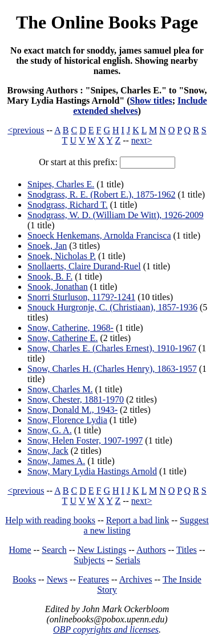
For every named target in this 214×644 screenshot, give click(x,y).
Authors (151, 550)
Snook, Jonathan (58, 287)
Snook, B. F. (50, 276)
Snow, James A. (56, 461)
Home (20, 550)
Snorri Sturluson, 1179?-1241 (81, 297)
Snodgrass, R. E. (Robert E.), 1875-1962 (102, 194)
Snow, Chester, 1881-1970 (76, 399)
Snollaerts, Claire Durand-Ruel (84, 266)
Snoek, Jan (47, 246)
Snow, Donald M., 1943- (72, 410)
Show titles (151, 101)
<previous (26, 130)
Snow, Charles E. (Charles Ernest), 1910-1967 (112, 348)
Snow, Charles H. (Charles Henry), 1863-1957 (112, 369)
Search (54, 550)
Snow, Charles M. (60, 389)
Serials (128, 560)
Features (94, 579)
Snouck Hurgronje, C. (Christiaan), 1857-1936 (112, 307)
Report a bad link (138, 520)
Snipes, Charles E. (61, 184)
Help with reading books (50, 520)
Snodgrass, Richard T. (68, 205)
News (57, 579)
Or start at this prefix (77, 162)
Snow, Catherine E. (62, 338)
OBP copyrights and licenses (106, 629)
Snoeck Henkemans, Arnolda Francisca (99, 235)
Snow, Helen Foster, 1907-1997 (85, 440)
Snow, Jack (48, 451)
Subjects (89, 560)
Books (24, 579)
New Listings (102, 550)
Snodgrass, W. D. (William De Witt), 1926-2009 (116, 215)
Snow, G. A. (50, 430)
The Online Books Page (107, 22)
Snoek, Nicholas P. (62, 256)
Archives (136, 579)
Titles (187, 550)
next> (142, 140)
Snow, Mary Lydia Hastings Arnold (92, 471)
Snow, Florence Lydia (67, 420)
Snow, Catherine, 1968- (70, 328)
